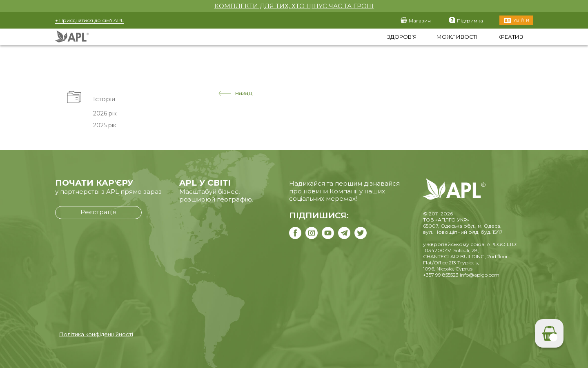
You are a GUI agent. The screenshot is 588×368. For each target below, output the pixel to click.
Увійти (521, 20)
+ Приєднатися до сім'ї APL (89, 20)
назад (235, 93)
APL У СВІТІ (205, 183)
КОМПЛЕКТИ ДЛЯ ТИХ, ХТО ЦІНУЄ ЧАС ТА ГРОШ (294, 6)
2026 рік (105, 113)
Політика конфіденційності (96, 334)
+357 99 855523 (441, 275)
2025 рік (105, 125)
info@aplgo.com (480, 275)
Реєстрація (98, 212)
